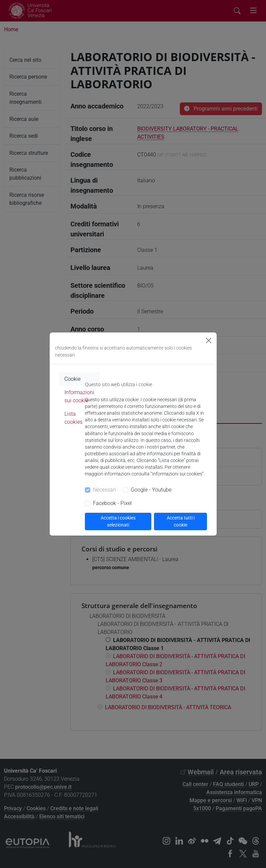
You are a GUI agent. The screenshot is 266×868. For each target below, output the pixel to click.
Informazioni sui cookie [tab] (79, 396)
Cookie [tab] (72, 379)
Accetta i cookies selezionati (118, 521)
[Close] (209, 340)
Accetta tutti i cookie (181, 521)
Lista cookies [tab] (73, 418)
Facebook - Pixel (112, 503)
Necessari (104, 490)
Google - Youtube (151, 490)
